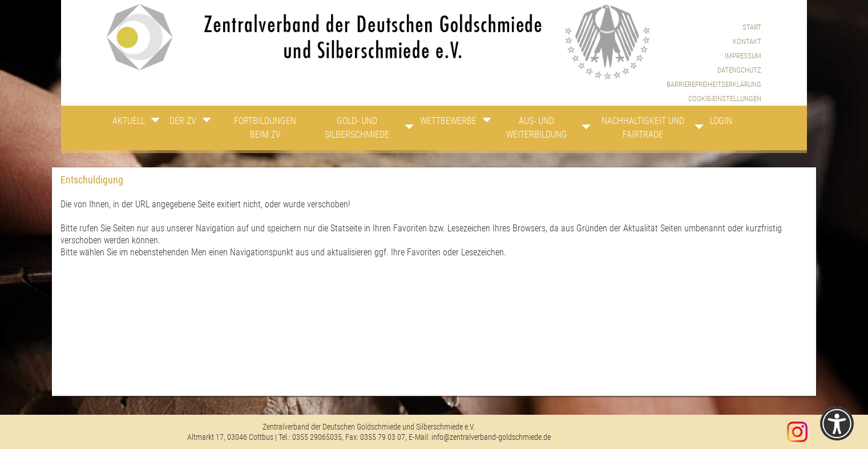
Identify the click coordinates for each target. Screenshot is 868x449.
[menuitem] (714, 99)
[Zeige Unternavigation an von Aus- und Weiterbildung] (583, 130)
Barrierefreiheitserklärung (714, 84)
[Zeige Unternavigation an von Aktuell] (155, 123)
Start (752, 27)
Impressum (743, 56)
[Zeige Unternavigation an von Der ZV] (208, 123)
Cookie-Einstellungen (725, 99)
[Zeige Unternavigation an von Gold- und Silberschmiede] (401, 130)
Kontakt (747, 41)
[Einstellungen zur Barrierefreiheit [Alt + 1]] (837, 423)
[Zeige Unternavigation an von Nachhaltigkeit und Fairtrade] (694, 130)
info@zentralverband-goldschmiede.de (491, 437)
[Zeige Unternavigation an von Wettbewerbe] (484, 123)
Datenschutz (739, 70)
